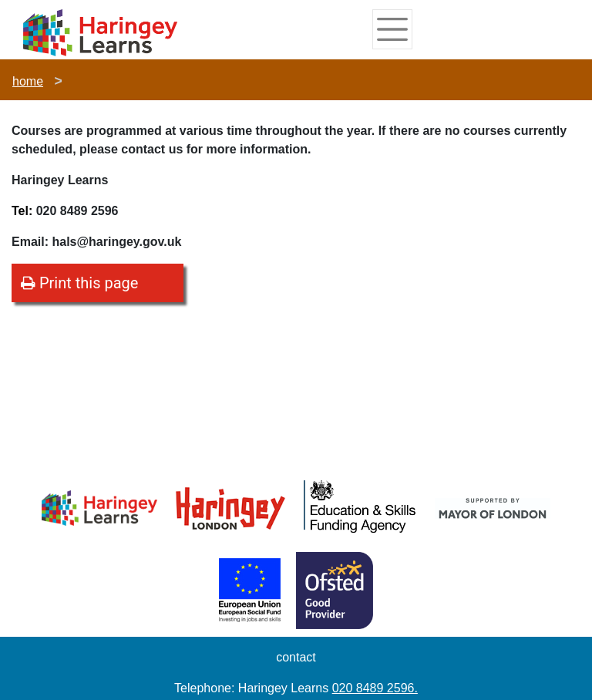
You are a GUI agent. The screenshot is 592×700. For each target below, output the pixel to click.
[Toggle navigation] (392, 29)
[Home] (100, 32)
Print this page (79, 283)
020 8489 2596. (375, 688)
